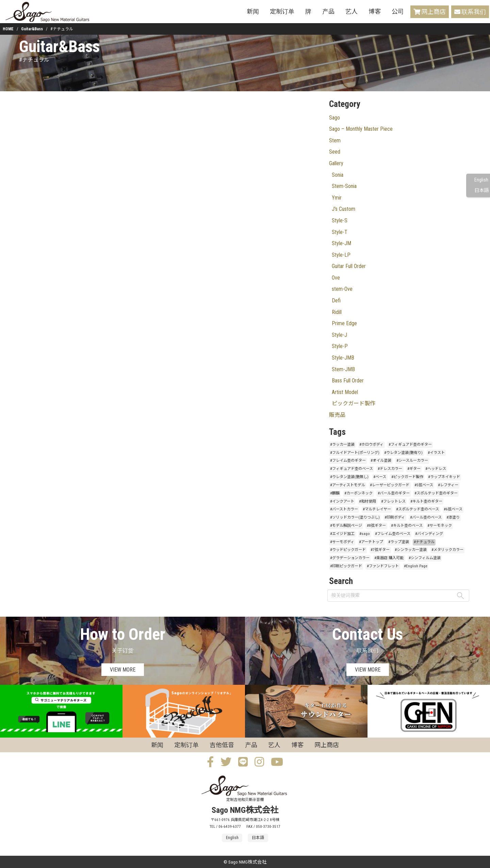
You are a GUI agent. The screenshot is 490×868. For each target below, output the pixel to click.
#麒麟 (335, 493)
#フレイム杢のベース (393, 534)
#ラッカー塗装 (342, 445)
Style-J (339, 335)
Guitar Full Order (349, 266)
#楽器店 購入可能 (389, 558)
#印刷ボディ (395, 517)
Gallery (336, 163)
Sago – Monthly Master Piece (361, 129)
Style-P (340, 346)
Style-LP (341, 255)
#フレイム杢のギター (348, 461)
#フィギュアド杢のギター (410, 445)
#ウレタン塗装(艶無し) (349, 477)
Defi (336, 301)
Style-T (340, 232)
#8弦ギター (376, 526)
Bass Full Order (348, 381)
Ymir (337, 198)
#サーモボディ (342, 542)
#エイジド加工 (342, 534)
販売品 (337, 415)
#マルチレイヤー (377, 509)
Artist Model (345, 392)
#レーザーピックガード (390, 485)
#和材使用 (367, 501)
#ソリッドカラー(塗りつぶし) (355, 517)
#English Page (416, 566)
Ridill (337, 312)
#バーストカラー (344, 509)
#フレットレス (393, 501)
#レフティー (448, 485)
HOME (8, 29)
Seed (335, 152)
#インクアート (342, 501)
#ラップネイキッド (444, 477)
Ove (336, 278)
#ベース (380, 477)
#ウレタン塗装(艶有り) (403, 453)
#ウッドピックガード (348, 550)
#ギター (414, 469)
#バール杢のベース (426, 517)
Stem (335, 140)
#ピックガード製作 (407, 477)
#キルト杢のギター (426, 501)
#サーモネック (440, 526)
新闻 (253, 11)
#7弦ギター (380, 550)
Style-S (340, 220)
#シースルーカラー (412, 461)
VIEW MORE (123, 670)
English (481, 180)
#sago (365, 534)
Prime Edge (344, 323)
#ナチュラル (424, 542)
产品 (328, 11)
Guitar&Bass (32, 29)
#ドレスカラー (390, 469)
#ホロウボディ (371, 445)
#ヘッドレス (436, 469)
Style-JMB (343, 358)
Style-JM (341, 243)
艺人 (352, 11)
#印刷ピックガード (346, 566)
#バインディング (429, 534)
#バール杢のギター (394, 493)
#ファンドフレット (383, 566)
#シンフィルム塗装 (425, 558)
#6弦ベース (453, 509)
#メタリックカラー (447, 550)
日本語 (481, 191)
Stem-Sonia (344, 186)
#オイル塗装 (381, 461)
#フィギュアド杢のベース (352, 469)
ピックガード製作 (354, 403)
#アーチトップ (371, 542)
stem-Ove (342, 289)
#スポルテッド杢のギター (436, 493)
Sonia (338, 175)
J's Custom (344, 209)
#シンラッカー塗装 (411, 550)
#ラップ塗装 (399, 542)
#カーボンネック (358, 493)
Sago (334, 118)
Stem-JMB (343, 369)
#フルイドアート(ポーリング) (355, 453)
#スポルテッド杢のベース (418, 509)
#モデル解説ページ (346, 526)
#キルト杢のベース (407, 526)
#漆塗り (453, 517)
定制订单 (282, 11)
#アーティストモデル (348, 485)
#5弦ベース (424, 485)
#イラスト (436, 453)
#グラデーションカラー (350, 558)
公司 (398, 11)
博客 (375, 11)
